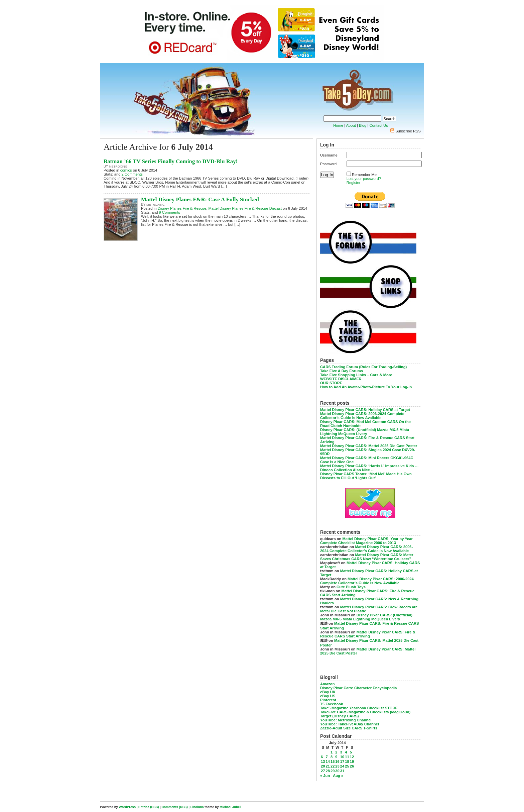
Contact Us (378, 125)
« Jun (325, 776)
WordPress (127, 807)
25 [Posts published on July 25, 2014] (347, 766)
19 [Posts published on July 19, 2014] (352, 762)
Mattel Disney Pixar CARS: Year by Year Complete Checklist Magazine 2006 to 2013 (366, 541)
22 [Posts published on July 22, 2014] (333, 766)
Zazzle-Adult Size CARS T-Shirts (349, 728)
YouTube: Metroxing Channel (346, 720)
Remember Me (364, 175)
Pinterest (328, 700)
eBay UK (328, 692)
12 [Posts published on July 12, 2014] (352, 757)
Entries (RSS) (149, 807)
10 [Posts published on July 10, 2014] (342, 757)
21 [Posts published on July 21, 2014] (327, 766)
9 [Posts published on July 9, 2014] (336, 757)
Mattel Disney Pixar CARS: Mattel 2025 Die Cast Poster (369, 446)
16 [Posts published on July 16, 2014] (337, 762)
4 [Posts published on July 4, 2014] (346, 752)
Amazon (327, 684)
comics (126, 170)
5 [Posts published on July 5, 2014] (351, 752)
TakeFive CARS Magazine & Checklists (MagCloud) (365, 712)
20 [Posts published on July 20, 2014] (323, 766)
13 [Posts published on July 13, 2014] (323, 762)
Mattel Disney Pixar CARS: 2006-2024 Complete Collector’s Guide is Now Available (362, 416)
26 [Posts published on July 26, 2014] (352, 766)
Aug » (338, 776)
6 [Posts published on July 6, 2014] (322, 757)
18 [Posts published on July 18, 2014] (347, 762)
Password (328, 164)
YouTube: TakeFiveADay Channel (350, 724)
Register (354, 183)
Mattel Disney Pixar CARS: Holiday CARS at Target (365, 410)
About (351, 125)
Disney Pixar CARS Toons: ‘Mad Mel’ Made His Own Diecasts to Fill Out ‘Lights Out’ (366, 476)
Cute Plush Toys (351, 587)
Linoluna (197, 807)
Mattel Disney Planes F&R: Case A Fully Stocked (200, 199)
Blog (363, 125)
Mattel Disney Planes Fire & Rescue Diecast (245, 208)
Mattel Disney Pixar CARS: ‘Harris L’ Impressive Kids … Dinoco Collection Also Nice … (369, 468)
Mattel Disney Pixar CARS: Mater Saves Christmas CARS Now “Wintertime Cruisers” (367, 557)
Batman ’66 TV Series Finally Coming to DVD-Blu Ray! (171, 161)
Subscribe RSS (408, 131)
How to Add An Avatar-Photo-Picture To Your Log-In (366, 387)
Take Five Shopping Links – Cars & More (356, 375)
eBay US (328, 696)
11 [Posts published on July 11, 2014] (347, 757)
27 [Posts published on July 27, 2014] (323, 771)
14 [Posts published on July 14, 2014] (327, 762)
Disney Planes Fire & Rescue (182, 208)
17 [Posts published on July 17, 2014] (342, 762)
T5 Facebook (332, 704)
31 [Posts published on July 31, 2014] (342, 771)
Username (329, 155)
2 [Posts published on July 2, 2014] (336, 752)
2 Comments (132, 174)
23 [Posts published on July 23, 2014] (337, 766)
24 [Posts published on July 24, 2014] (342, 766)
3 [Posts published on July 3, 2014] (341, 752)
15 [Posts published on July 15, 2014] (333, 762)
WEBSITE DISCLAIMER (341, 379)
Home (338, 125)
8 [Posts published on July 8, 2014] (332, 757)
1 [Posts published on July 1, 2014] (332, 752)
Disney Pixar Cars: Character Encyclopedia (358, 688)
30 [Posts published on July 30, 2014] (337, 771)
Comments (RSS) (174, 807)
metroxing (118, 167)
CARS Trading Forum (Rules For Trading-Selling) (363, 367)
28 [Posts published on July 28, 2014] (327, 771)
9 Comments (170, 212)
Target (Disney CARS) (339, 716)
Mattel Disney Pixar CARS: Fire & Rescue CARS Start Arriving (368, 634)
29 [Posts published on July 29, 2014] (333, 771)
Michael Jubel (230, 807)
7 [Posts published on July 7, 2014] (326, 757)
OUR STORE (331, 383)
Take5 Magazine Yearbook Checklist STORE (359, 708)
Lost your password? (364, 179)
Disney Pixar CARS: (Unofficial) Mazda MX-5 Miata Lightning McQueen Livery (365, 432)
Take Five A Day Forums (342, 371)
